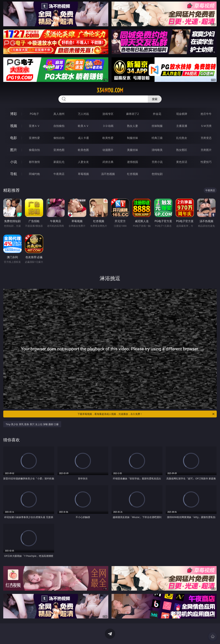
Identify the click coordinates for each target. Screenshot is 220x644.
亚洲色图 (59, 150)
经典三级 (157, 138)
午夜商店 (59, 174)
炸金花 (157, 114)
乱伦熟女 (182, 138)
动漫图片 (108, 150)
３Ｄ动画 (108, 126)
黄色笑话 (182, 162)
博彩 (14, 114)
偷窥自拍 (34, 150)
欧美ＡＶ (83, 126)
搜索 (155, 99)
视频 (14, 126)
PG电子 (34, 114)
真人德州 (59, 114)
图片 (14, 150)
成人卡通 (83, 138)
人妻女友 (83, 162)
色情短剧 (157, 174)
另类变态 (206, 138)
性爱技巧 (206, 162)
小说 (14, 162)
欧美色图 (83, 150)
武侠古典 (108, 162)
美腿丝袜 (133, 150)
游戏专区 (108, 114)
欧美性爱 (108, 138)
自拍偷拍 (59, 126)
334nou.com (110, 90)
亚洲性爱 (34, 138)
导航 (14, 174)
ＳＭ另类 (206, 126)
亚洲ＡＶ (34, 126)
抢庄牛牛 (206, 114)
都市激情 (34, 162)
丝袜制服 (157, 126)
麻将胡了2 (132, 114)
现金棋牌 (182, 114)
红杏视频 (133, 174)
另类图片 (206, 150)
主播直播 (182, 126)
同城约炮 (34, 174)
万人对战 (83, 114)
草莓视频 (83, 174)
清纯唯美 (157, 150)
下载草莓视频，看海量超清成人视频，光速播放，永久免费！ (146, 414)
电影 (14, 138)
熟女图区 (182, 150)
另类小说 (157, 162)
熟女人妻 (133, 126)
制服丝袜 (133, 138)
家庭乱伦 (59, 162)
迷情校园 (133, 162)
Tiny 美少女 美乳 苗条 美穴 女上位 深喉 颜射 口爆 (32, 424)
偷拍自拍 (59, 138)
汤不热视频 (108, 174)
